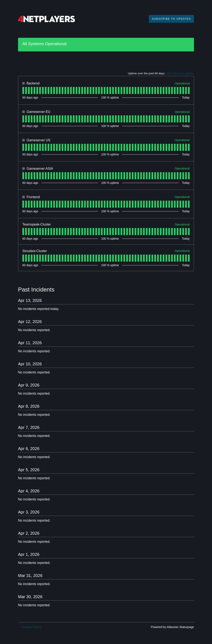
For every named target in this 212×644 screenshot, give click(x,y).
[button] (171, 19)
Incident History (30, 627)
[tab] (23, 90)
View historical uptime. (180, 73)
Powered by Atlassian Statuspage (172, 627)
